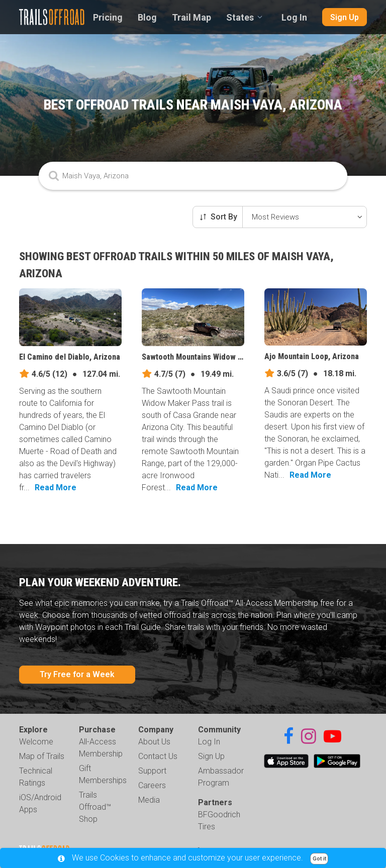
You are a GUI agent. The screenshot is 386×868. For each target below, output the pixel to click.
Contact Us (158, 756)
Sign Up (345, 17)
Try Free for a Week (77, 674)
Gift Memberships (103, 774)
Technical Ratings (36, 777)
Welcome (36, 742)
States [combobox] (240, 17)
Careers (152, 785)
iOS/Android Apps (40, 803)
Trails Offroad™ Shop (95, 807)
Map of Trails (42, 756)
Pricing (108, 17)
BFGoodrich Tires (219, 821)
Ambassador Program (221, 777)
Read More (56, 487)
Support (152, 771)
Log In (294, 17)
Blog (147, 17)
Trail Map (191, 17)
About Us (154, 742)
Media (149, 800)
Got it (319, 859)
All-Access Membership (101, 748)
